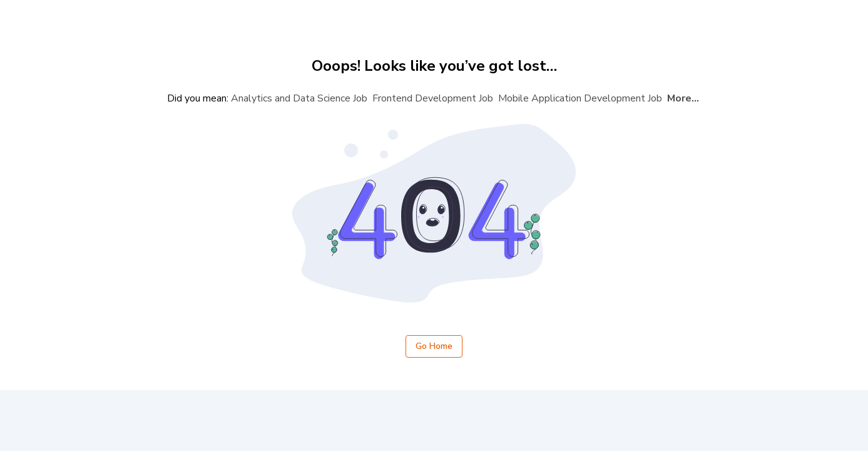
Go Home (434, 347)
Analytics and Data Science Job (299, 98)
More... (683, 98)
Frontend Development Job (433, 98)
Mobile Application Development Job (580, 98)
